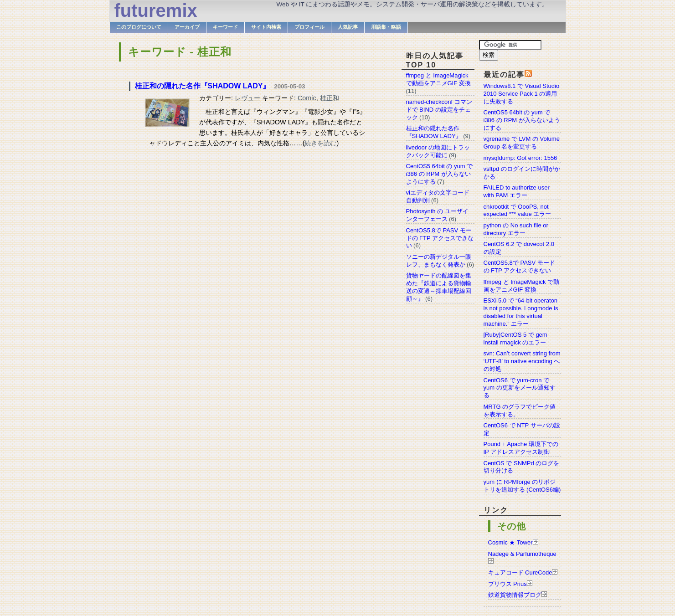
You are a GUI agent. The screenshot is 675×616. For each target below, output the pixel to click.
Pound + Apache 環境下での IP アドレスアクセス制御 (521, 448)
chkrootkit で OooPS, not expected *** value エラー (518, 210)
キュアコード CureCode (520, 572)
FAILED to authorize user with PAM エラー (517, 191)
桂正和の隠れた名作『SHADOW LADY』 (203, 86)
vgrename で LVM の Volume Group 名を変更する (522, 143)
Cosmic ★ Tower (510, 542)
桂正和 (330, 98)
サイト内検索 (266, 27)
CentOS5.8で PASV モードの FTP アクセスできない (519, 267)
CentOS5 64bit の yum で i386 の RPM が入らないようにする (522, 120)
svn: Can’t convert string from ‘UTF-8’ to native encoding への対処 (522, 361)
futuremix (156, 10)
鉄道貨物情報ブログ (515, 595)
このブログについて (139, 27)
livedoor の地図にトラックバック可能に (438, 151)
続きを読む (320, 143)
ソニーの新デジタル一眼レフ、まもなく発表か (439, 261)
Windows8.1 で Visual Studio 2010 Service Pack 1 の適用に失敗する (522, 94)
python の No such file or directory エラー (516, 229)
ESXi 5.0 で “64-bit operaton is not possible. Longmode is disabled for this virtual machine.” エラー (521, 312)
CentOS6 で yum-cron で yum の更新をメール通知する (520, 388)
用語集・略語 (386, 27)
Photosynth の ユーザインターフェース (437, 215)
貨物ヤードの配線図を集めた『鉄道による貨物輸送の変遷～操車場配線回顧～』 (439, 287)
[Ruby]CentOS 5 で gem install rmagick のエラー (515, 339)
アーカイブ (187, 27)
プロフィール (309, 27)
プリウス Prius (508, 584)
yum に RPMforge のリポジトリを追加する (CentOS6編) (522, 486)
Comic (307, 98)
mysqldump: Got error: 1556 (520, 158)
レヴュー (247, 98)
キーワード (225, 27)
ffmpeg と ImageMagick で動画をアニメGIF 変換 (522, 286)
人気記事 (348, 27)
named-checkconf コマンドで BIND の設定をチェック (439, 110)
